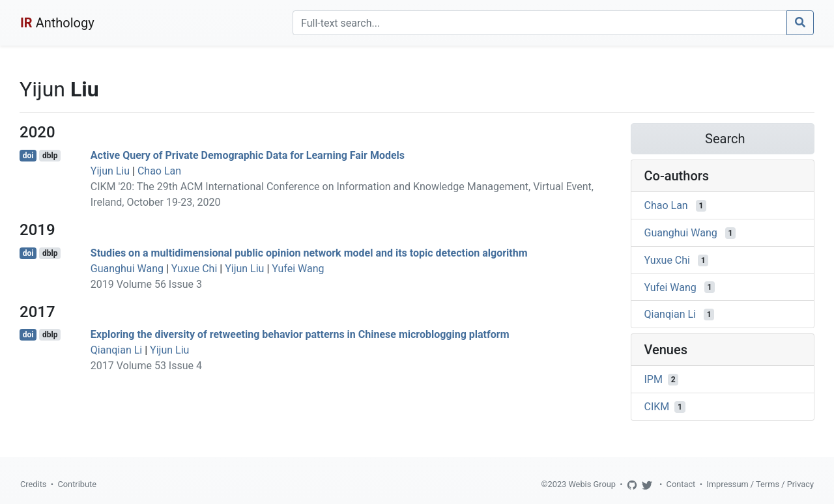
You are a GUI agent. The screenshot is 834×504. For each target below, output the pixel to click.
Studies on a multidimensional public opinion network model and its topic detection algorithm (309, 253)
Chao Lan (159, 171)
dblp (50, 156)
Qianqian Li (116, 350)
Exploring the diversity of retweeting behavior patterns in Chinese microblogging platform (300, 334)
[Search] (540, 23)
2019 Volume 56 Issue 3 (146, 284)
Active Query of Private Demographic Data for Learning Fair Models (248, 155)
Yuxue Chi (194, 269)
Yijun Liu (110, 171)
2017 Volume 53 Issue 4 (146, 366)
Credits (33, 484)
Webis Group (592, 484)
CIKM (657, 407)
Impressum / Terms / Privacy (760, 484)
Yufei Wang (298, 269)
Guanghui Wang (127, 269)
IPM (654, 379)
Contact (681, 484)
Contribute (77, 484)
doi (28, 156)
